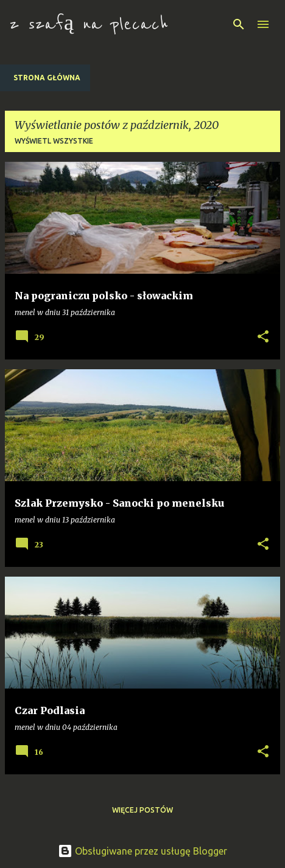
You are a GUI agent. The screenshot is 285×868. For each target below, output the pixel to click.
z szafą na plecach (89, 24)
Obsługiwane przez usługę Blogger (142, 851)
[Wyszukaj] (239, 24)
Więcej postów (142, 810)
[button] (263, 337)
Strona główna (47, 78)
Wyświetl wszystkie (54, 141)
